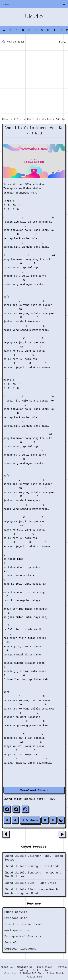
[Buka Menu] (64, 4)
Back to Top (41, 970)
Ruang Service (16, 912)
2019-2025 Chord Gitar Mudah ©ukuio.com (43, 975)
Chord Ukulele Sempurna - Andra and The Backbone (33, 874)
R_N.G (51, 799)
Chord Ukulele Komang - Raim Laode (32, 866)
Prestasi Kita (16, 918)
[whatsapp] (25, 809)
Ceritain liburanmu (20, 948)
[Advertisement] (34, 82)
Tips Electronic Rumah (23, 924)
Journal (11, 942)
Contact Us (25, 967)
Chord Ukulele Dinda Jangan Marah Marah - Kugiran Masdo (31, 891)
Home (5, 4)
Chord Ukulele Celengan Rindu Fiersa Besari (34, 858)
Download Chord (34, 790)
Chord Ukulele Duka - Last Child (30, 883)
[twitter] (16, 809)
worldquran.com (17, 930)
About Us (7, 967)
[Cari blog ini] (34, 42)
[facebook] (7, 809)
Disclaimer (45, 967)
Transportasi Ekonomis (23, 936)
